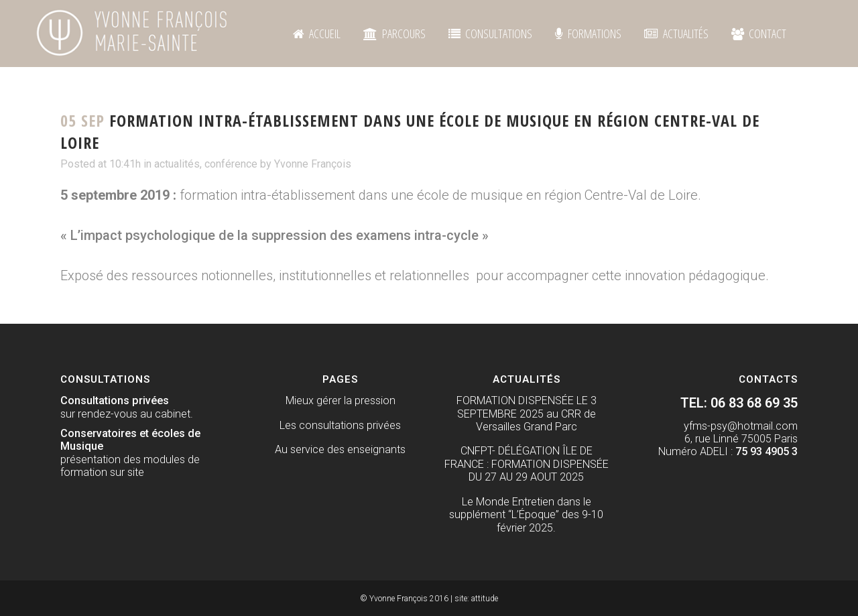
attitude (485, 599)
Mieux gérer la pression (341, 401)
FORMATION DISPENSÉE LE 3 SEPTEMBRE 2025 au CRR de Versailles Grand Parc (527, 414)
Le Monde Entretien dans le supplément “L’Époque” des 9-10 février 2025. (526, 515)
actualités (177, 164)
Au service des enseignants (340, 449)
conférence (231, 164)
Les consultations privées (340, 425)
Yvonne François (313, 164)
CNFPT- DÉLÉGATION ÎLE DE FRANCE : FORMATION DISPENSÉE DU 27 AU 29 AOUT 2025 (527, 464)
